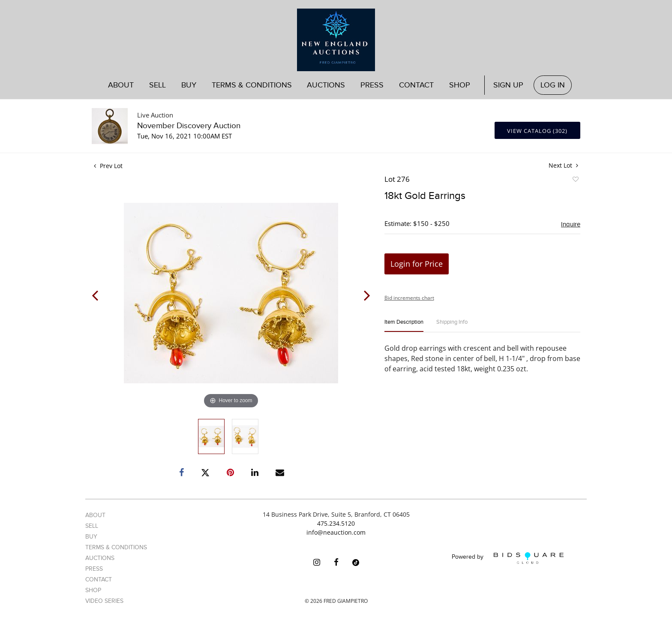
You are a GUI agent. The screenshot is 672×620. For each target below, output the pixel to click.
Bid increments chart (409, 298)
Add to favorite (575, 181)
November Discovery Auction (189, 126)
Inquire (571, 224)
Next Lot (563, 165)
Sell (157, 85)
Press (372, 85)
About (121, 85)
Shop (460, 85)
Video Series (104, 601)
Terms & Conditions (252, 85)
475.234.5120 (336, 523)
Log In (553, 85)
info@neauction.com (336, 532)
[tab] (404, 326)
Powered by (508, 558)
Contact (416, 85)
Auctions (326, 85)
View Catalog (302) (537, 131)
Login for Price (417, 264)
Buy (189, 85)
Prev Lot (108, 166)
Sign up (508, 85)
